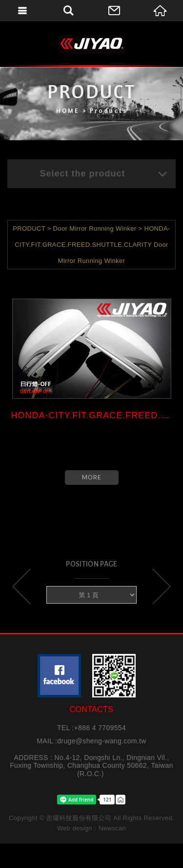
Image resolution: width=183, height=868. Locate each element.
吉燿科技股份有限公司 (92, 45)
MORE (92, 477)
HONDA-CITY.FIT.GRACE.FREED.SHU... (92, 415)
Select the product (104, 174)
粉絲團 (59, 676)
